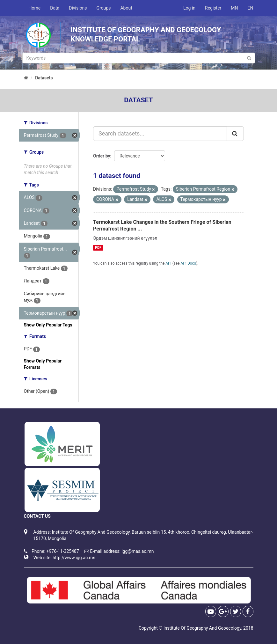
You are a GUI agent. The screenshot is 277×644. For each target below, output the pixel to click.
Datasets (44, 78)
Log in (189, 8)
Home (35, 8)
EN (251, 8)
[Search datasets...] (160, 134)
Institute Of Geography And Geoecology (202, 628)
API (168, 263)
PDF (98, 248)
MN (234, 8)
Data (55, 8)
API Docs (188, 263)
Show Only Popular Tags (48, 325)
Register (213, 8)
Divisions (78, 8)
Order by (102, 156)
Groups (104, 8)
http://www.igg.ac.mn (74, 558)
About (126, 8)
